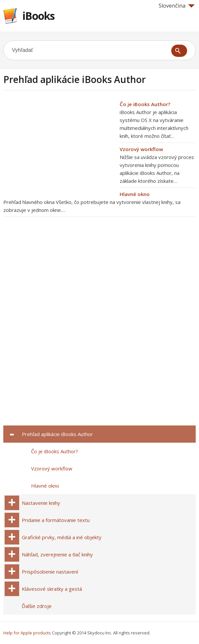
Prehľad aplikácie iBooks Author (57, 434)
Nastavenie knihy (41, 503)
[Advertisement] (59, 146)
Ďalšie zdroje (37, 606)
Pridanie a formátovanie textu (56, 520)
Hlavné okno (135, 194)
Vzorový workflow (141, 149)
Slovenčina (177, 6)
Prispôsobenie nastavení (50, 572)
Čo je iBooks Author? (145, 104)
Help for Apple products (27, 633)
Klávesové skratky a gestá (52, 589)
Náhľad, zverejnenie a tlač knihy (57, 554)
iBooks (39, 16)
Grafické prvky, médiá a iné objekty (62, 537)
